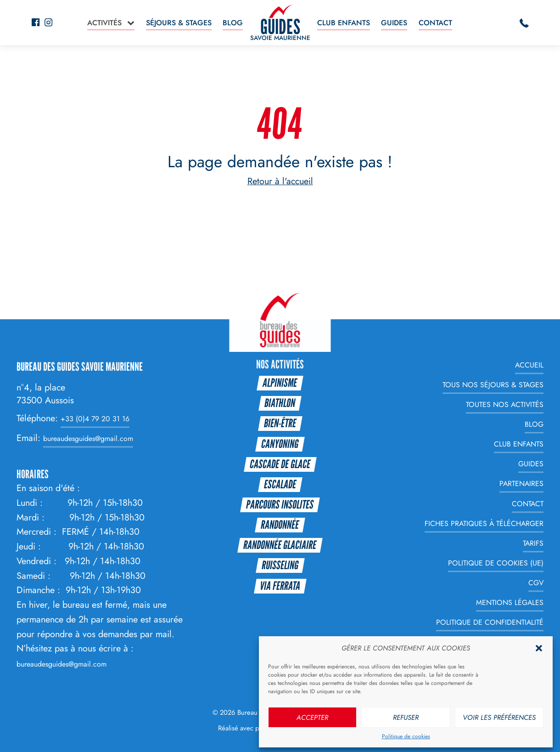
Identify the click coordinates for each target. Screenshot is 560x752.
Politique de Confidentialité (490, 623)
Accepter (312, 718)
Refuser (406, 718)
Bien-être (280, 423)
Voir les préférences (499, 718)
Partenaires (521, 484)
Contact (435, 23)
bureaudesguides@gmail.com (88, 438)
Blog (233, 23)
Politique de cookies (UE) (496, 563)
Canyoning (280, 444)
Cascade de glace (280, 464)
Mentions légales (510, 602)
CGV (536, 583)
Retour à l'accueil (280, 181)
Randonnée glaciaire (280, 545)
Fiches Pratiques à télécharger (484, 523)
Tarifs (533, 543)
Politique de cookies (406, 736)
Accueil (529, 365)
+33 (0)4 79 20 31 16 (95, 419)
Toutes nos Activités (505, 404)
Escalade (280, 484)
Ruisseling (280, 565)
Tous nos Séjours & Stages (493, 385)
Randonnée (280, 525)
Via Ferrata (280, 586)
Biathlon (280, 403)
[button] (539, 648)
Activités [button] (104, 23)
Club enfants (344, 23)
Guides (394, 23)
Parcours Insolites (280, 504)
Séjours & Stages (179, 23)
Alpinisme (280, 383)
